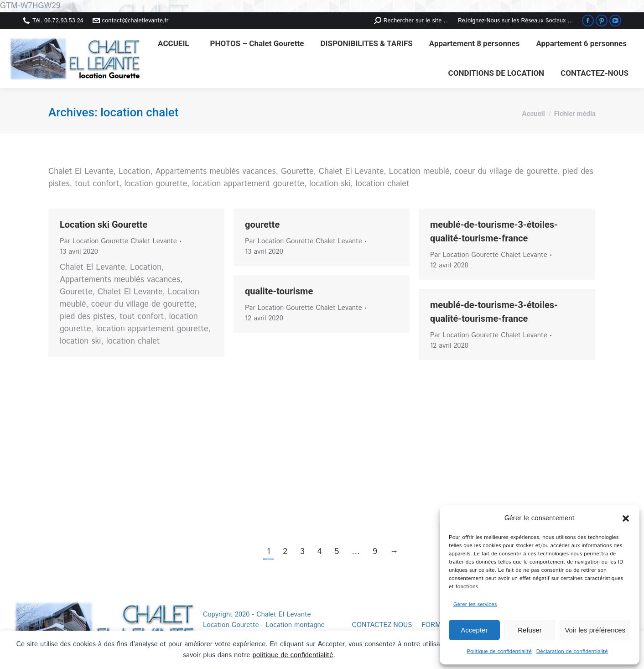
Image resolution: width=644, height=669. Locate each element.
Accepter (474, 630)
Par (118, 241)
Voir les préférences (595, 630)
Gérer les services (475, 604)
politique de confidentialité (293, 655)
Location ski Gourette (104, 225)
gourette (262, 225)
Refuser (530, 630)
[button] (626, 518)
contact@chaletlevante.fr (131, 21)
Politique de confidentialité (499, 651)
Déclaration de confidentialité (572, 651)
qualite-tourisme (279, 291)
